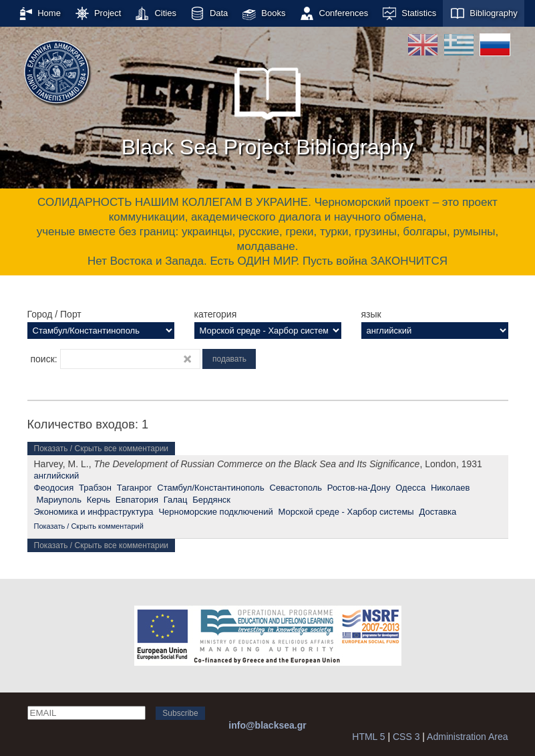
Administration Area (467, 737)
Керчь (99, 500)
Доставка (437, 512)
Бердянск (211, 500)
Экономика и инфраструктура (94, 512)
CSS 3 (406, 737)
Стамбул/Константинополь (210, 488)
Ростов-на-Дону (359, 488)
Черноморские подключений (215, 512)
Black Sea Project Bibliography (268, 106)
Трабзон (95, 488)
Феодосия (54, 488)
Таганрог (135, 488)
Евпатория (137, 500)
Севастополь (296, 488)
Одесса (410, 488)
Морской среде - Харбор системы (346, 512)
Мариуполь (59, 500)
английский (57, 476)
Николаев (450, 488)
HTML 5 (368, 737)
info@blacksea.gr (267, 725)
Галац (176, 500)
